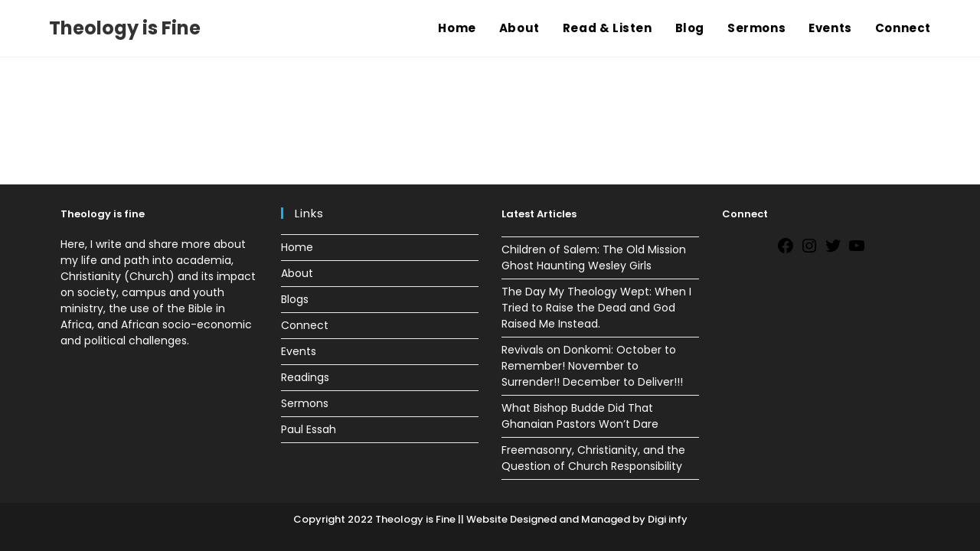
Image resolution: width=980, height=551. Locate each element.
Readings (305, 377)
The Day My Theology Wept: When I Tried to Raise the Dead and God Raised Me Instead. (596, 308)
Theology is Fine (125, 28)
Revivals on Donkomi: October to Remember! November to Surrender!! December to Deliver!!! (592, 366)
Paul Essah (309, 429)
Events (299, 351)
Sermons (305, 403)
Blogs (295, 299)
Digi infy (666, 519)
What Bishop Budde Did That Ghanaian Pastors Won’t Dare (580, 416)
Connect (305, 325)
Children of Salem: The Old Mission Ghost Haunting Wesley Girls (594, 258)
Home (297, 247)
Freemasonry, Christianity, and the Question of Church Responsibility (593, 458)
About (297, 273)
